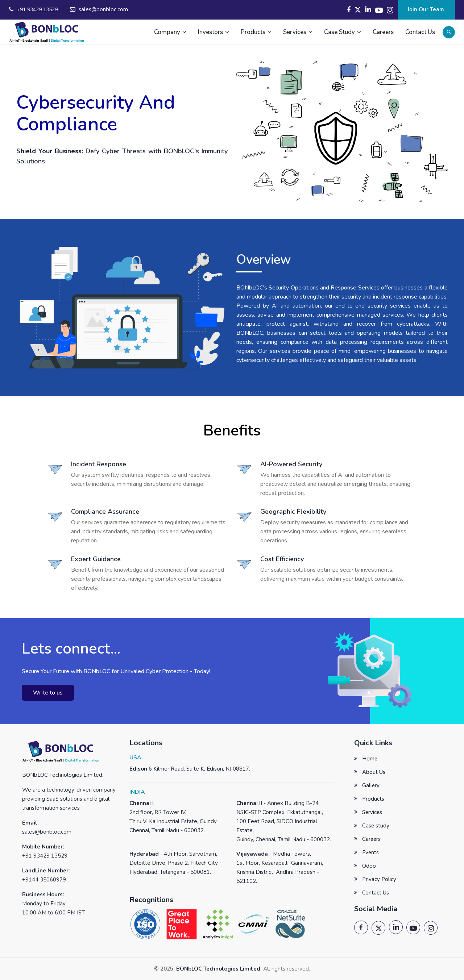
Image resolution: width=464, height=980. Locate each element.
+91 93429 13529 (37, 10)
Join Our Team (426, 9)
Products (256, 32)
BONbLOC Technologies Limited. (218, 969)
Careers (383, 32)
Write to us (48, 693)
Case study (376, 826)
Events (370, 852)
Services (298, 32)
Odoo (369, 866)
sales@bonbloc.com (103, 9)
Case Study (343, 32)
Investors (214, 32)
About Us (374, 772)
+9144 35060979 (44, 880)
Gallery (371, 785)
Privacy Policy (379, 879)
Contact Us (420, 32)
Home (370, 759)
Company (170, 32)
